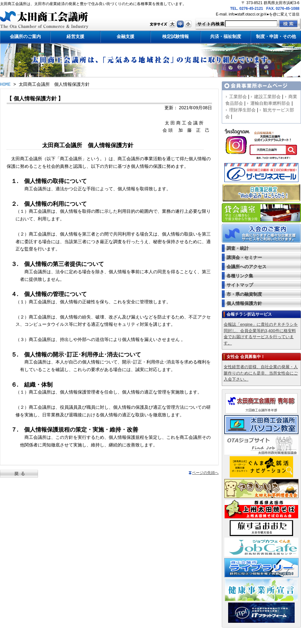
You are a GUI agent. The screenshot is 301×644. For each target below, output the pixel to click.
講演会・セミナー (244, 257)
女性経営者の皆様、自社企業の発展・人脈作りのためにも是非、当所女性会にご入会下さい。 (261, 373)
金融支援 (125, 36)
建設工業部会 (267, 97)
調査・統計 (238, 248)
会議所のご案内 (25, 36)
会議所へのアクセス (247, 267)
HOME (5, 85)
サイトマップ (240, 285)
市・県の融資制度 (244, 294)
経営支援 (75, 36)
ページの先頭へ (205, 473)
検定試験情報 (176, 36)
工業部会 (238, 97)
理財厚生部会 (242, 110)
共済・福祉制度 (226, 36)
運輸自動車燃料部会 (270, 103)
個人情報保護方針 (244, 303)
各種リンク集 (240, 276)
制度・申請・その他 (276, 36)
